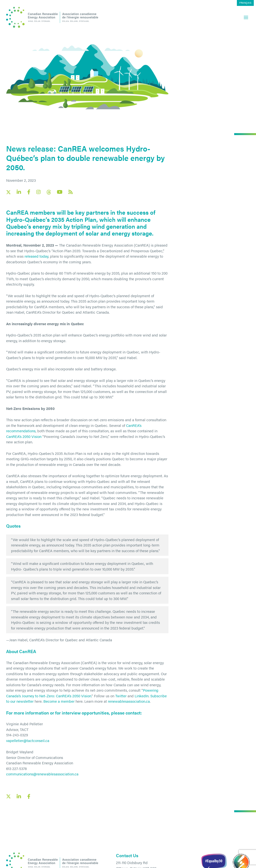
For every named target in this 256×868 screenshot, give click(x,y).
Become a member (59, 701)
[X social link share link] (8, 796)
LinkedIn (142, 696)
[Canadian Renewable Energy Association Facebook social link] (29, 192)
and (131, 696)
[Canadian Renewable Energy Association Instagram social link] (38, 192)
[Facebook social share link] (29, 797)
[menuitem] (245, 3)
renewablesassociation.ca (129, 701)
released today (36, 256)
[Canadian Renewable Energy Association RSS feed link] (71, 192)
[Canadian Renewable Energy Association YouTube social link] (60, 192)
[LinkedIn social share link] (19, 797)
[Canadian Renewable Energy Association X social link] (8, 192)
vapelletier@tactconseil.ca (28, 740)
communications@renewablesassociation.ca (42, 774)
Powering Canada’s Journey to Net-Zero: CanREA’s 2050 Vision (82, 693)
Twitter (121, 696)
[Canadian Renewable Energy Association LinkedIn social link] (19, 192)
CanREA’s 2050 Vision (24, 436)
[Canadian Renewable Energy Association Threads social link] (49, 192)
